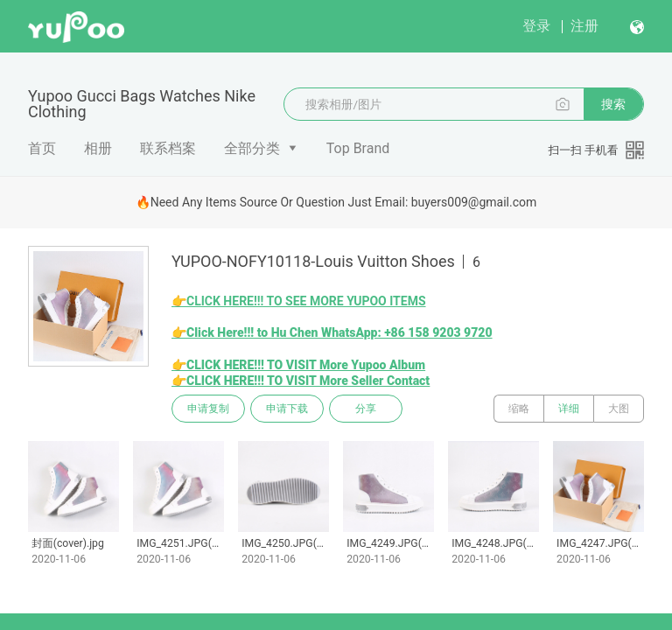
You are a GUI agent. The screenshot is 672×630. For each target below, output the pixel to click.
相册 (98, 148)
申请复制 (208, 409)
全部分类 (252, 148)
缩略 (519, 409)
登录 (536, 26)
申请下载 (287, 409)
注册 (584, 26)
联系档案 (168, 148)
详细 (569, 409)
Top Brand (358, 148)
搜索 (613, 104)
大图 (619, 409)
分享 (366, 409)
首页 (42, 148)
